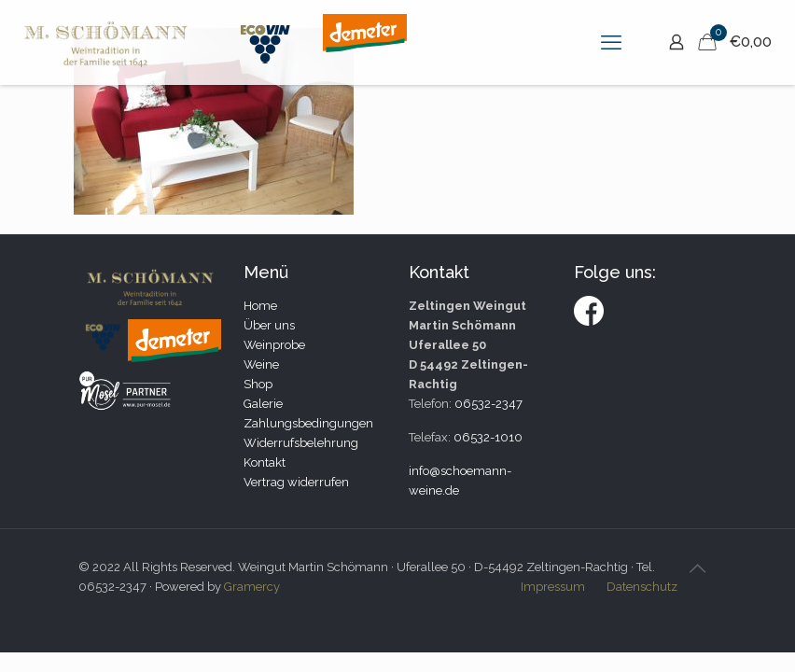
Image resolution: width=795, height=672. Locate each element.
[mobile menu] (611, 42)
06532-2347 (488, 404)
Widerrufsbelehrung (301, 443)
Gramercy (252, 587)
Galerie (263, 404)
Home (260, 306)
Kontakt (265, 462)
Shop (258, 384)
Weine (261, 364)
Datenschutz (642, 587)
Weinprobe (274, 345)
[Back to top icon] (697, 568)
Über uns (269, 325)
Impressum (553, 587)
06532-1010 (488, 437)
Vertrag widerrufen (296, 482)
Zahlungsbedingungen (308, 423)
